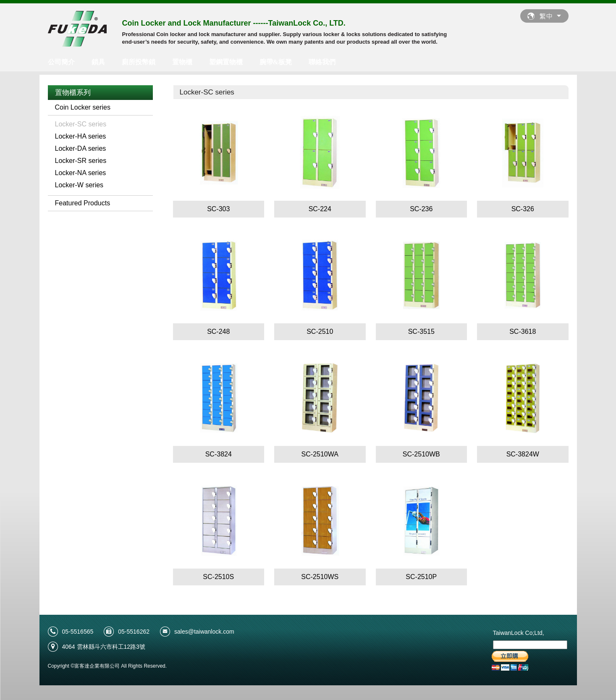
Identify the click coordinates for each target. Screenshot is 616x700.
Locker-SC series (81, 124)
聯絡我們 (322, 62)
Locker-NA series (81, 173)
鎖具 (98, 62)
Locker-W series (79, 185)
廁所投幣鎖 (139, 62)
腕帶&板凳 (276, 62)
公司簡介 (61, 62)
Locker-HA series (81, 136)
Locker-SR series (81, 161)
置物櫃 (182, 62)
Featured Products (83, 203)
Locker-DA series (81, 148)
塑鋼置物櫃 (226, 62)
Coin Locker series (83, 107)
